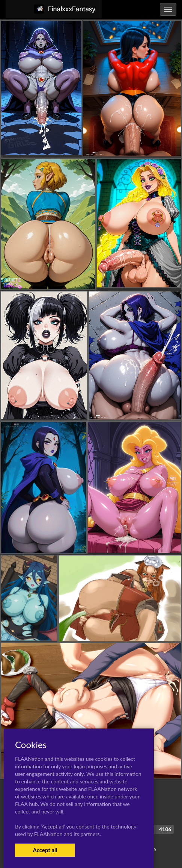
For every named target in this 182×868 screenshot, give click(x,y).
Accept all (45, 850)
